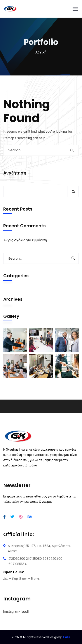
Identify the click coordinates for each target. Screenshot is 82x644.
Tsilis (66, 637)
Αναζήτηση (15, 173)
